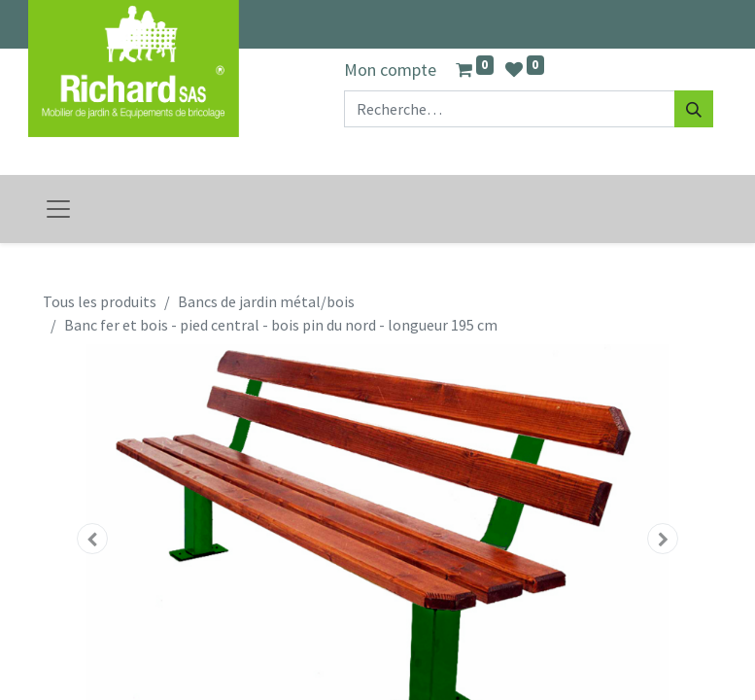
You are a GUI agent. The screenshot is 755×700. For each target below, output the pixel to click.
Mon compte (390, 70)
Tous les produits (100, 301)
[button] (93, 539)
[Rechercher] (694, 109)
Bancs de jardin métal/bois (266, 301)
